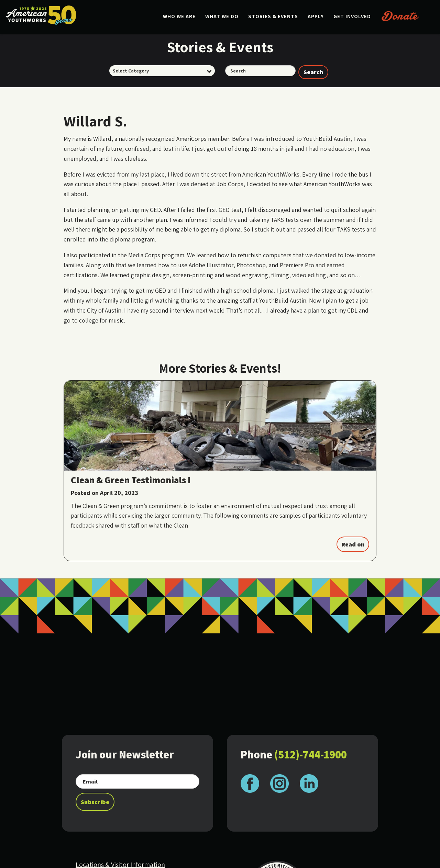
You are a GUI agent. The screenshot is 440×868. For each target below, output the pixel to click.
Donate (400, 16)
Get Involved (352, 16)
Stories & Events (273, 16)
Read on (353, 544)
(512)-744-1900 (311, 754)
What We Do (222, 16)
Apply (316, 16)
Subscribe (95, 802)
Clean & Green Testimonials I (131, 480)
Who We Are (179, 16)
